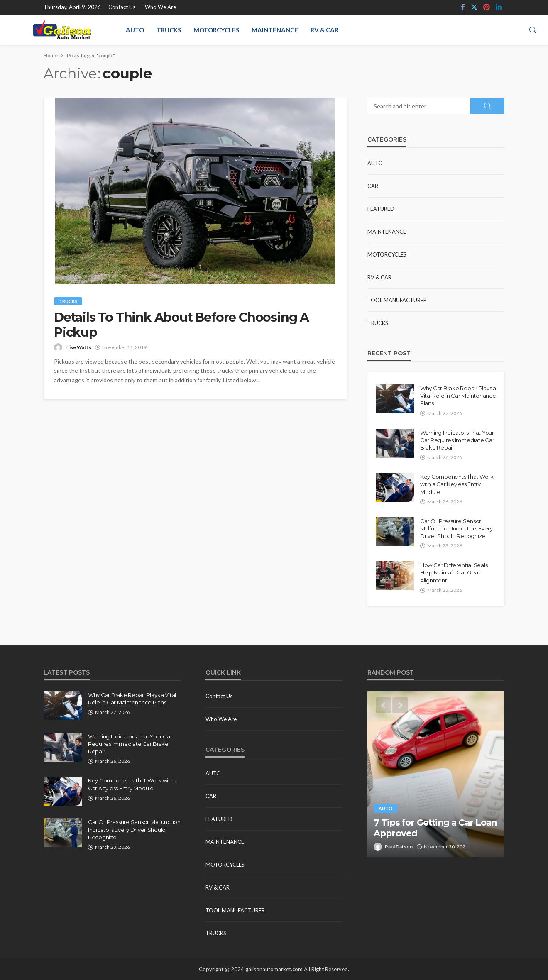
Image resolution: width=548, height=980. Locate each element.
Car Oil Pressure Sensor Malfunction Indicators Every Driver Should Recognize (456, 528)
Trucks (169, 30)
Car (373, 186)
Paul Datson (399, 847)
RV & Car (324, 30)
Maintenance (275, 30)
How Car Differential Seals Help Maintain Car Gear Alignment (454, 572)
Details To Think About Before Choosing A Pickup (181, 325)
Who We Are (160, 7)
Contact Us (122, 7)
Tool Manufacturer (397, 300)
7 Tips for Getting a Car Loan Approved (435, 828)
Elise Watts (78, 347)
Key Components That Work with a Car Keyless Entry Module (457, 484)
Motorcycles (216, 30)
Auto (135, 30)
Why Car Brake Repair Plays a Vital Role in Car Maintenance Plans (458, 396)
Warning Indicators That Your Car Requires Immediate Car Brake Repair (457, 440)
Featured (381, 209)
